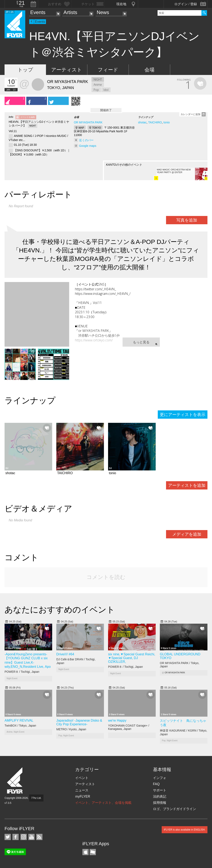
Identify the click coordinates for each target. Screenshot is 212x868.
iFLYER (15, 781)
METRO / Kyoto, (71, 729)
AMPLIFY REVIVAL (19, 720)
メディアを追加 (187, 534)
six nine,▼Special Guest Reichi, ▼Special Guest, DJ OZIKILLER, (132, 658)
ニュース (82, 790)
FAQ (156, 784)
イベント (82, 778)
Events (38, 12)
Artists (70, 12)
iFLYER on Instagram (24, 837)
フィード (108, 70)
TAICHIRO (155, 122)
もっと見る (141, 342)
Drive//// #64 (65, 654)
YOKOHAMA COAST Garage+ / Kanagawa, (129, 727)
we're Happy (117, 720)
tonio (167, 122)
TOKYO (97, 128)
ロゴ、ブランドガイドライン (175, 809)
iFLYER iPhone (86, 852)
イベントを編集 (28, 117)
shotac (142, 122)
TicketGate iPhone (93, 852)
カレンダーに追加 (190, 114)
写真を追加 (187, 220)
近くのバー (86, 140)
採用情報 (160, 803)
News (103, 12)
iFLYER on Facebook (16, 837)
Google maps (88, 146)
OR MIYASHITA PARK (88, 122)
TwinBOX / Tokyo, (20, 726)
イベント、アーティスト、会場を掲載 (103, 803)
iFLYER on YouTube (31, 837)
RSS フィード (39, 837)
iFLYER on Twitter (8, 837)
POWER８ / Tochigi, (22, 672)
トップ (25, 70)
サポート (160, 790)
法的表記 (160, 796)
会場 (149, 70)
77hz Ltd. (36, 798)
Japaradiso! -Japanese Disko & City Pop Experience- (79, 722)
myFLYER (83, 796)
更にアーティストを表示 (183, 415)
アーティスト (67, 70)
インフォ (160, 778)
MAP (81, 128)
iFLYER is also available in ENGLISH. (185, 830)
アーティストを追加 (187, 485)
